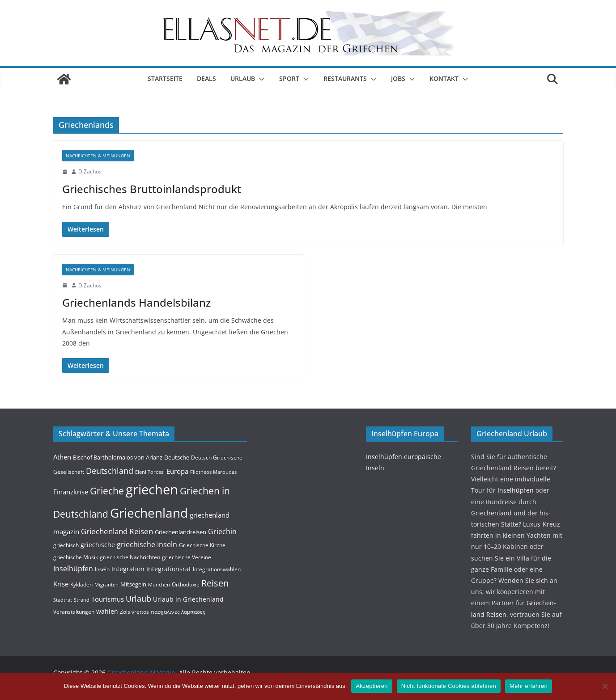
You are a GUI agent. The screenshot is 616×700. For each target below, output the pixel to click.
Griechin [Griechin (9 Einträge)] (222, 531)
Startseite (165, 78)
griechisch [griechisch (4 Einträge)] (66, 545)
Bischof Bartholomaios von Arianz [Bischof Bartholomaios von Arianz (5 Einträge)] (118, 457)
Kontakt (444, 78)
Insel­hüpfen (516, 490)
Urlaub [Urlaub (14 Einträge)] (138, 599)
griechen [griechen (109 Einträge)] (152, 489)
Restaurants (345, 78)
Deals (206, 78)
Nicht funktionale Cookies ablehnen (449, 686)
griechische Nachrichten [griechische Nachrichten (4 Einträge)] (130, 557)
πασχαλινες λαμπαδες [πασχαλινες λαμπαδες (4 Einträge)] (178, 612)
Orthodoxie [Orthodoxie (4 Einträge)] (186, 584)
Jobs (398, 78)
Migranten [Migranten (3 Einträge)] (106, 585)
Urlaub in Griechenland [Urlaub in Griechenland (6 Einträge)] (188, 599)
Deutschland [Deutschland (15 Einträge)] (110, 470)
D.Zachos (90, 171)
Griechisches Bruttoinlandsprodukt (152, 189)
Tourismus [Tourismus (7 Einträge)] (108, 599)
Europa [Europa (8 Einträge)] (177, 471)
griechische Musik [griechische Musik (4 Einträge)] (76, 557)
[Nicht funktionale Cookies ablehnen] (605, 686)
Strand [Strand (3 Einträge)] (82, 600)
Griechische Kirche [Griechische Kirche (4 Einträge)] (202, 545)
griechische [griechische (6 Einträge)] (98, 545)
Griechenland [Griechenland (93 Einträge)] (149, 513)
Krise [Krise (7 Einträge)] (61, 584)
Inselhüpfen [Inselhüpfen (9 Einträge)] (73, 569)
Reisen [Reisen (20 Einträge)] (215, 583)
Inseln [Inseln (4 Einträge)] (102, 569)
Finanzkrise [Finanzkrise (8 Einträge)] (71, 492)
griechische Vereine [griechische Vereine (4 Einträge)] (187, 557)
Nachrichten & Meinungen (98, 156)
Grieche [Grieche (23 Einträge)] (107, 491)
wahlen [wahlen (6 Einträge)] (107, 611)
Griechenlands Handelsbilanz (136, 302)
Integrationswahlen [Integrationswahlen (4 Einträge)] (217, 569)
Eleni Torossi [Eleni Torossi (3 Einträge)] (150, 472)
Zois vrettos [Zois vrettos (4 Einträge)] (134, 612)
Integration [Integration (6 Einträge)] (128, 569)
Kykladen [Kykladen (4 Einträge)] (81, 584)
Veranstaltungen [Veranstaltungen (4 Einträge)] (74, 612)
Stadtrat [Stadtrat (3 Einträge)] (63, 600)
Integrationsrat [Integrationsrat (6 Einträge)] (169, 569)
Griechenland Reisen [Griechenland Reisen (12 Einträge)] (117, 531)
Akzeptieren (372, 686)
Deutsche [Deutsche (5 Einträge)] (177, 457)
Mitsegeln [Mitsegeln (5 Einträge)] (133, 584)
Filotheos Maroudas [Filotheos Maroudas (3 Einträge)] (213, 472)
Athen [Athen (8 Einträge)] (62, 457)
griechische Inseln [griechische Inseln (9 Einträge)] (147, 544)
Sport (289, 78)
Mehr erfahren (529, 686)
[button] (260, 79)
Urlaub (243, 78)
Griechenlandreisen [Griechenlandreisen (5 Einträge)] (181, 532)
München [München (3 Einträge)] (159, 585)
